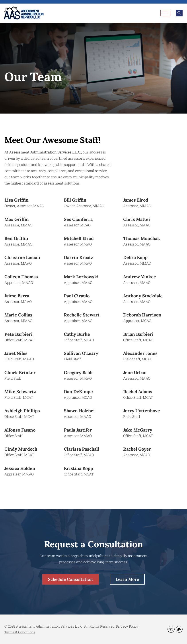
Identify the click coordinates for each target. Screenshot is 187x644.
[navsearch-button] (179, 13)
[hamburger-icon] (165, 13)
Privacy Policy (127, 626)
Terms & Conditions (20, 632)
